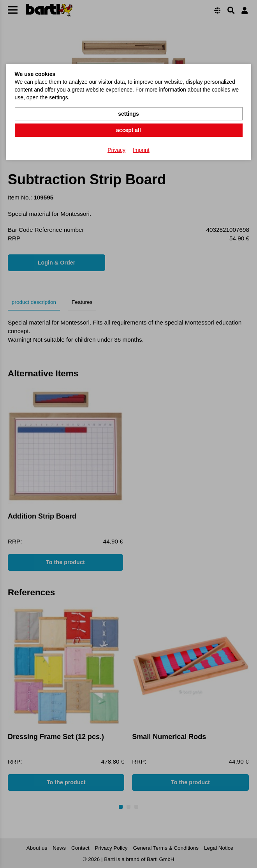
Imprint (141, 150)
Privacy (116, 150)
